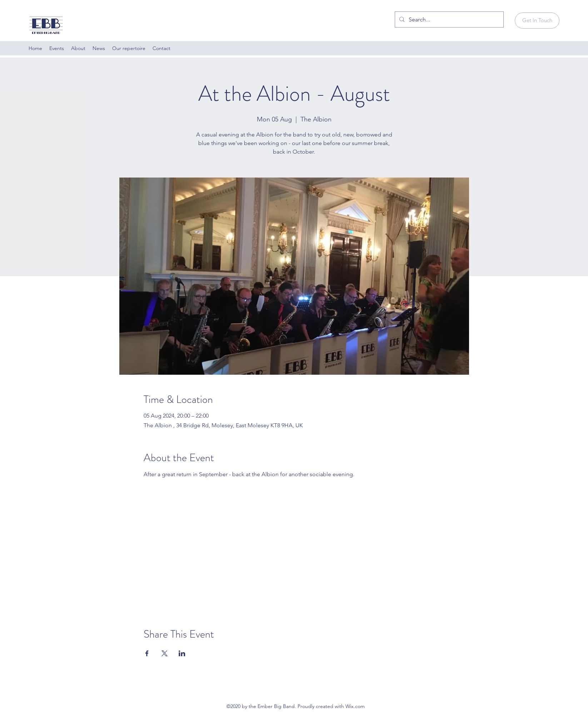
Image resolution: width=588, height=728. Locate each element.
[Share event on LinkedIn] (182, 653)
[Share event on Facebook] (147, 653)
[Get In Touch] (537, 21)
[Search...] (449, 20)
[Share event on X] (165, 653)
